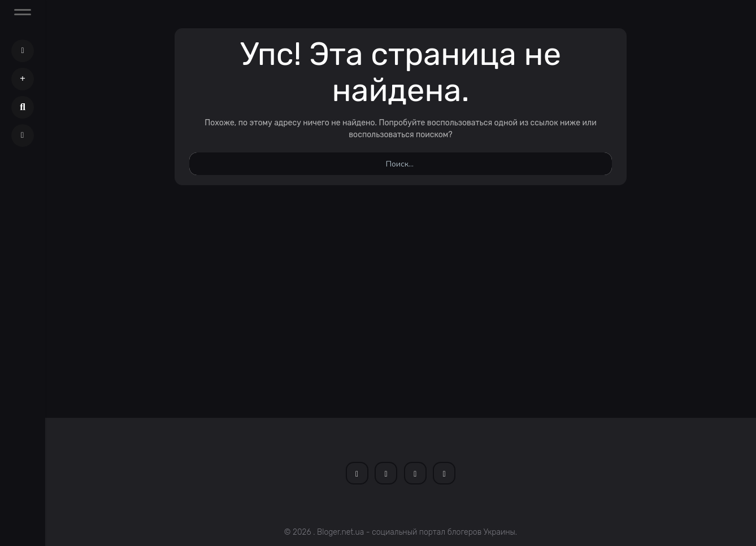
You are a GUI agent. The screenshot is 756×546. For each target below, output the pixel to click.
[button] (23, 79)
